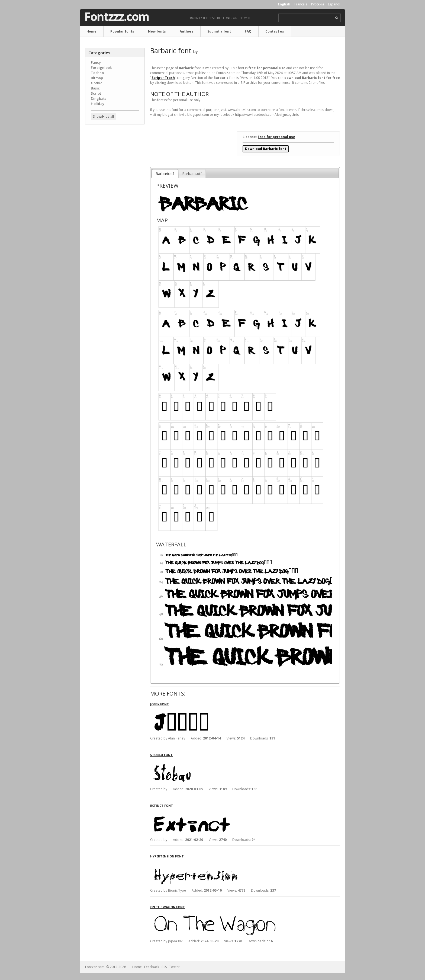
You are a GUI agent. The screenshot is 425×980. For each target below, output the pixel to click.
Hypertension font (167, 856)
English (284, 4)
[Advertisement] (115, 216)
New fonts (157, 31)
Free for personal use (276, 137)
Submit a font (219, 31)
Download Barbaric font (266, 149)
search (337, 18)
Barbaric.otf (192, 174)
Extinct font (162, 806)
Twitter (174, 967)
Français (301, 4)
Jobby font (160, 704)
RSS (164, 967)
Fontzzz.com (117, 17)
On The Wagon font (168, 907)
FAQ (248, 31)
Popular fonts (122, 31)
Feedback (152, 967)
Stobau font (161, 755)
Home (91, 31)
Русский (318, 4)
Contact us (275, 31)
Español (334, 4)
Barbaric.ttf (165, 174)
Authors (187, 31)
